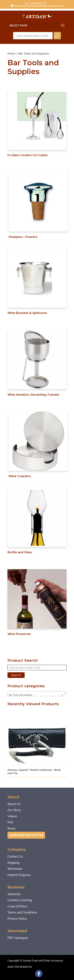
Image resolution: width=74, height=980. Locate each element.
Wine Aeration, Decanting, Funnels (33, 395)
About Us (14, 804)
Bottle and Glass (20, 552)
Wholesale (15, 869)
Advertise (14, 894)
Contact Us (15, 856)
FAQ (10, 822)
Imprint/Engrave (19, 875)
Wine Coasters (20, 476)
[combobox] (37, 694)
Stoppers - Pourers (23, 237)
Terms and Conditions (22, 912)
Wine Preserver (19, 634)
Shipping (13, 863)
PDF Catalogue (18, 938)
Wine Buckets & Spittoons (27, 313)
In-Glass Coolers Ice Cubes (28, 155)
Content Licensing (20, 900)
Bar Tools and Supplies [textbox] (36, 695)
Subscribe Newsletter (26, 835)
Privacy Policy (17, 919)
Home (11, 53)
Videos (12, 816)
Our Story (14, 810)
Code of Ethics (17, 906)
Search (57, 36)
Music (12, 829)
